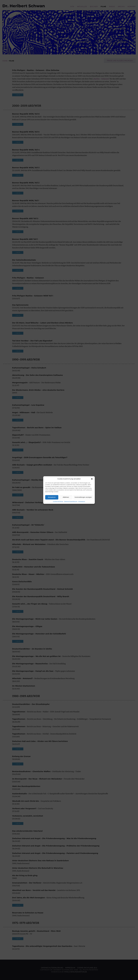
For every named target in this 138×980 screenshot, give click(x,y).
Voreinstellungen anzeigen (83, 497)
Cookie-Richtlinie (58, 501)
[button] (92, 479)
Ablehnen (66, 497)
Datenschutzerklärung (71, 501)
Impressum (82, 501)
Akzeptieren (52, 497)
